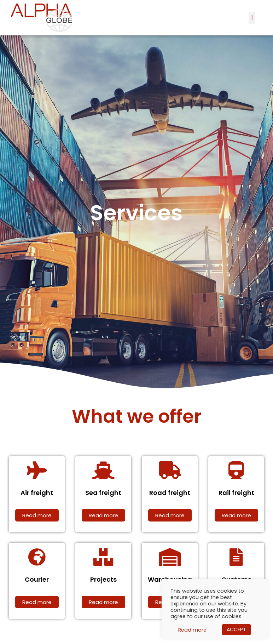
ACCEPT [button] (236, 629)
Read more (192, 630)
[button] (252, 18)
